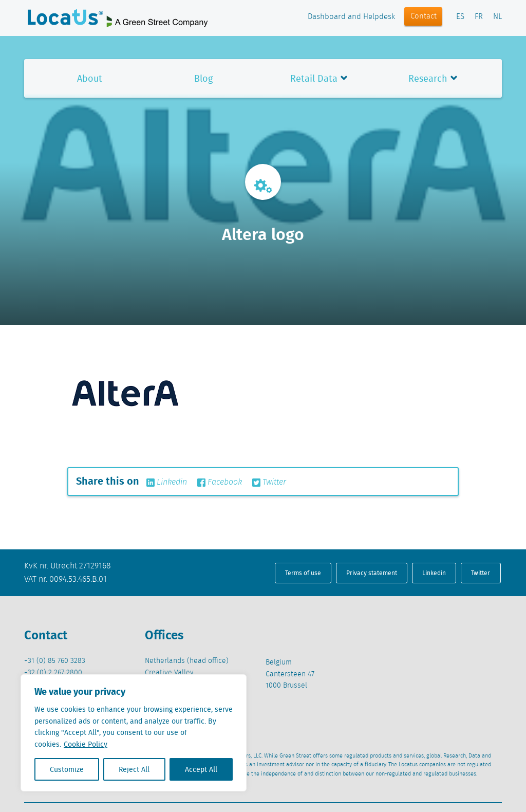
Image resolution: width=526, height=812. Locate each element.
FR (479, 17)
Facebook (220, 483)
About (90, 78)
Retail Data (314, 78)
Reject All (134, 769)
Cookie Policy (86, 744)
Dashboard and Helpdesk (351, 17)
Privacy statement (372, 573)
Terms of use (303, 573)
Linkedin (167, 483)
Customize (67, 769)
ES (460, 17)
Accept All (201, 769)
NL (497, 17)
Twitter (269, 483)
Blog (203, 78)
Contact (424, 16)
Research (428, 78)
